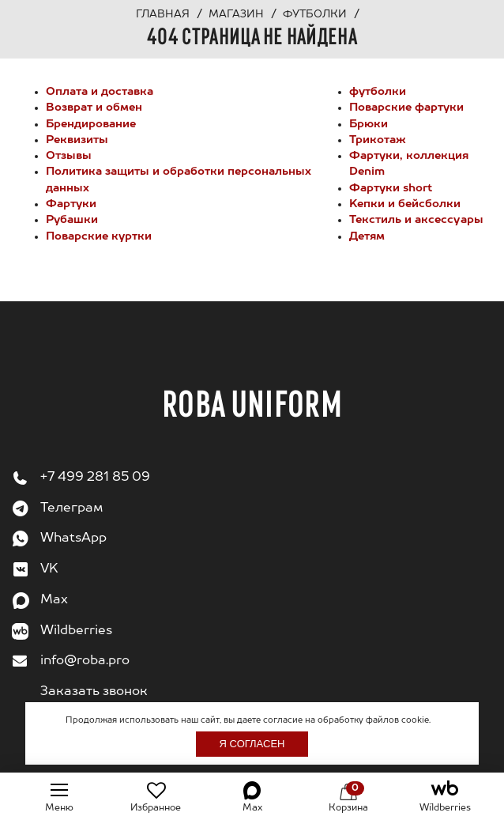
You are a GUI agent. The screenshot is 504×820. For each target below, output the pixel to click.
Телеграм (71, 508)
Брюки (369, 124)
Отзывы (69, 156)
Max (54, 600)
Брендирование (91, 124)
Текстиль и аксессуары (416, 220)
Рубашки (72, 220)
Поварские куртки (99, 236)
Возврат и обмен (94, 108)
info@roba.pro (85, 661)
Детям (367, 236)
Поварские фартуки (406, 108)
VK (49, 569)
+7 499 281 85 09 (95, 478)
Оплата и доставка (100, 92)
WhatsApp (73, 538)
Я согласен (252, 744)
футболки (378, 92)
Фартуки (71, 204)
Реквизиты (77, 140)
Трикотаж (378, 140)
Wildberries (76, 631)
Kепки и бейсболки (405, 204)
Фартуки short (391, 188)
